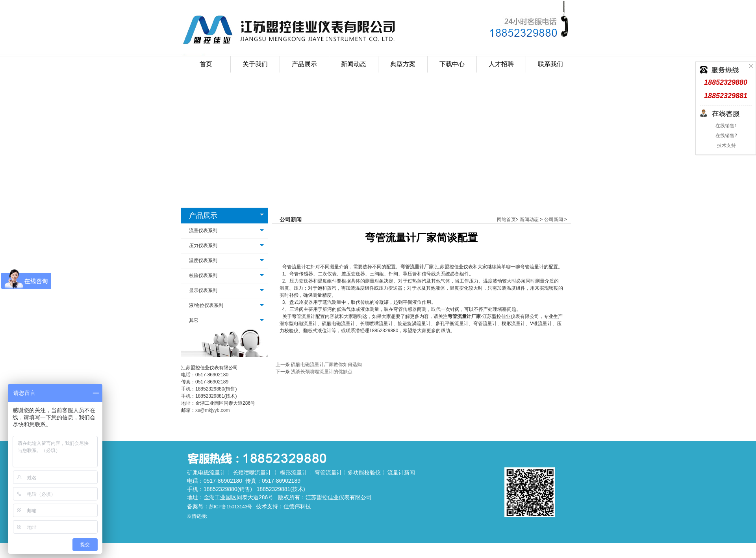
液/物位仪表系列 (206, 305)
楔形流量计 (294, 472)
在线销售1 (726, 126)
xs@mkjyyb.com (213, 410)
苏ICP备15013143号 (231, 507)
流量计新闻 (401, 472)
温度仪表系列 (203, 260)
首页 (206, 64)
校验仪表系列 (203, 275)
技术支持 (725, 145)
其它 (194, 320)
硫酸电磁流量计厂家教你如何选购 (326, 365)
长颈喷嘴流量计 (252, 472)
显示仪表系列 (203, 290)
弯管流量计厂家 (417, 267)
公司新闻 (554, 219)
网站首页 (506, 219)
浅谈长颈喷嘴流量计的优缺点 (322, 372)
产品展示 (203, 216)
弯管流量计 (328, 472)
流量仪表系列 (203, 231)
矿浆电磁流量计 (206, 472)
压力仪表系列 (203, 246)
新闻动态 (529, 219)
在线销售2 (726, 136)
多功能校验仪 (364, 472)
